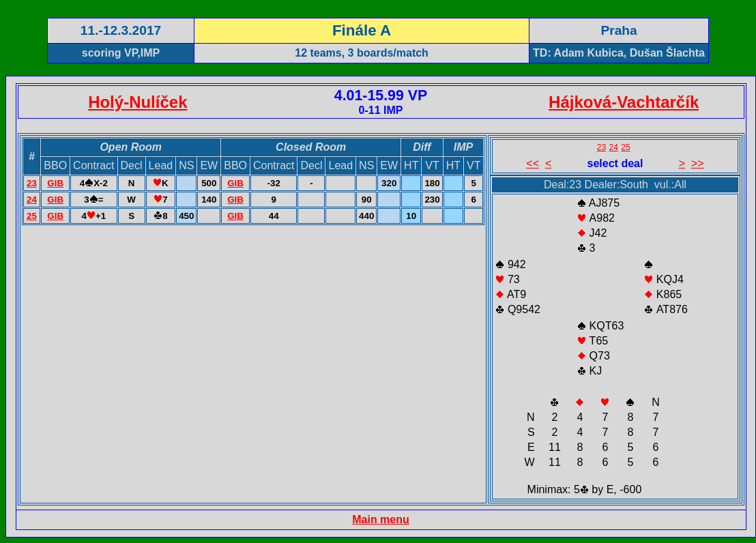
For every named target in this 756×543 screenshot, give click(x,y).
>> (698, 163)
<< (533, 163)
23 (32, 183)
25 (32, 216)
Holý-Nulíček (137, 102)
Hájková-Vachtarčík (624, 102)
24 (32, 200)
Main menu (381, 519)
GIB (55, 183)
